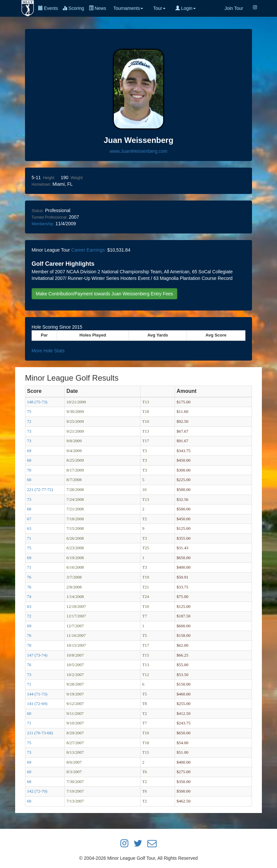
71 (29, 538)
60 (29, 713)
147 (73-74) (37, 655)
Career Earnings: (88, 250)
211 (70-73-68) (40, 733)
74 (29, 597)
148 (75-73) (37, 402)
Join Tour (234, 8)
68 (29, 460)
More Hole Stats (48, 351)
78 (29, 645)
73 (29, 431)
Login (186, 8)
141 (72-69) (37, 704)
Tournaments (128, 8)
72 (29, 421)
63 (29, 528)
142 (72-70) (37, 791)
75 (29, 411)
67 (29, 519)
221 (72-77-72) (40, 489)
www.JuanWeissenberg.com (138, 151)
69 (29, 451)
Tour (159, 8)
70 (29, 470)
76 (29, 577)
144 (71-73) (37, 694)
